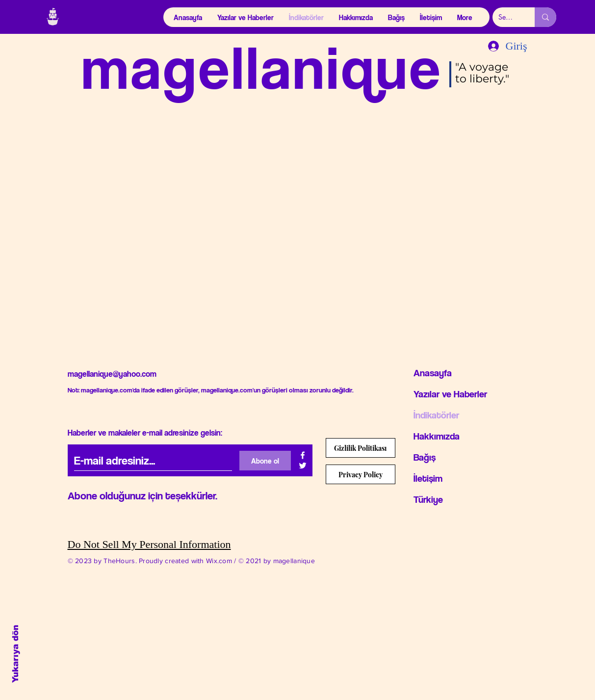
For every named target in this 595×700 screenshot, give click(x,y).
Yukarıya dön (15, 654)
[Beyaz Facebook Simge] (303, 455)
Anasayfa (433, 373)
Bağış (425, 457)
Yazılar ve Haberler (450, 394)
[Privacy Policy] (361, 474)
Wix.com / (222, 561)
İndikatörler (436, 415)
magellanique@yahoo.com (112, 374)
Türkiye (428, 499)
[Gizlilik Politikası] (361, 448)
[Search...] (506, 17)
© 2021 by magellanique (277, 561)
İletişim (428, 478)
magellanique (262, 66)
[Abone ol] (265, 461)
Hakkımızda (437, 436)
